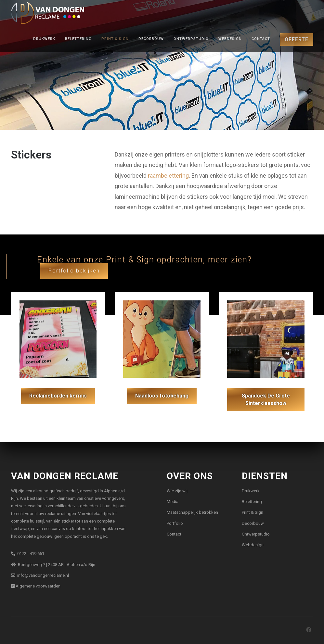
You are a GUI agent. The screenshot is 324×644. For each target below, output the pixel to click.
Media (173, 502)
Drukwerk (44, 39)
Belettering (78, 39)
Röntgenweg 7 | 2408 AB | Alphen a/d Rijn (53, 565)
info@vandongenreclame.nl (40, 575)
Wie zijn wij (177, 491)
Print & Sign (115, 39)
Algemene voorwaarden (36, 586)
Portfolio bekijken (74, 271)
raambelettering (168, 176)
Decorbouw (151, 39)
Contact (261, 39)
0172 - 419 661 (28, 554)
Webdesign (230, 39)
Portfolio (175, 523)
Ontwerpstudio (191, 39)
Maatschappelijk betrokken (192, 512)
